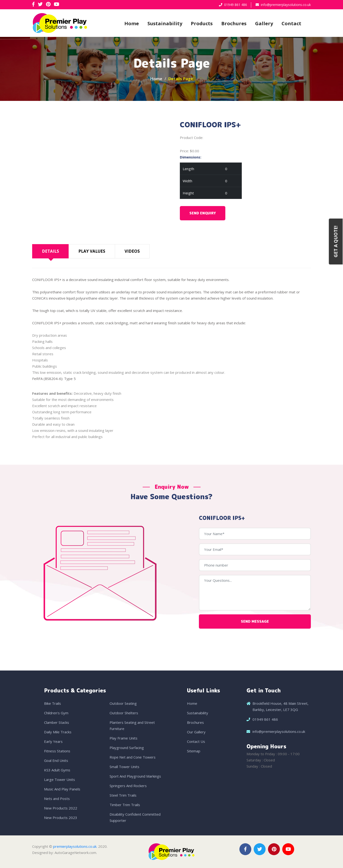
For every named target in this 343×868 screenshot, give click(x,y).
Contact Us (196, 741)
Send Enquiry (203, 213)
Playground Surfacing (127, 748)
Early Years (53, 741)
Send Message (255, 621)
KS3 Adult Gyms (57, 770)
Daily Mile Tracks (58, 732)
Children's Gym (56, 713)
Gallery (264, 23)
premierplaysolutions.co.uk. (75, 846)
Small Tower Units (124, 767)
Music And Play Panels (62, 789)
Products (202, 23)
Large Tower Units (60, 779)
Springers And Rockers (128, 786)
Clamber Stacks (57, 722)
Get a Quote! (336, 241)
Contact (291, 23)
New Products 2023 (61, 818)
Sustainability (165, 23)
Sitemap (194, 751)
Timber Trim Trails (125, 805)
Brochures (234, 23)
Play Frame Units (124, 738)
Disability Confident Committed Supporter (135, 817)
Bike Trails (53, 703)
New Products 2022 (61, 808)
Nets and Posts (57, 799)
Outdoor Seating (123, 703)
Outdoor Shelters (124, 713)
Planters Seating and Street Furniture (132, 725)
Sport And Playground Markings (135, 776)
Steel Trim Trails (123, 795)
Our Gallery (196, 732)
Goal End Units (56, 760)
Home (132, 23)
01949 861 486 (236, 5)
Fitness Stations (57, 751)
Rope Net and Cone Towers (133, 757)
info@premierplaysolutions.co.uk (286, 5)
